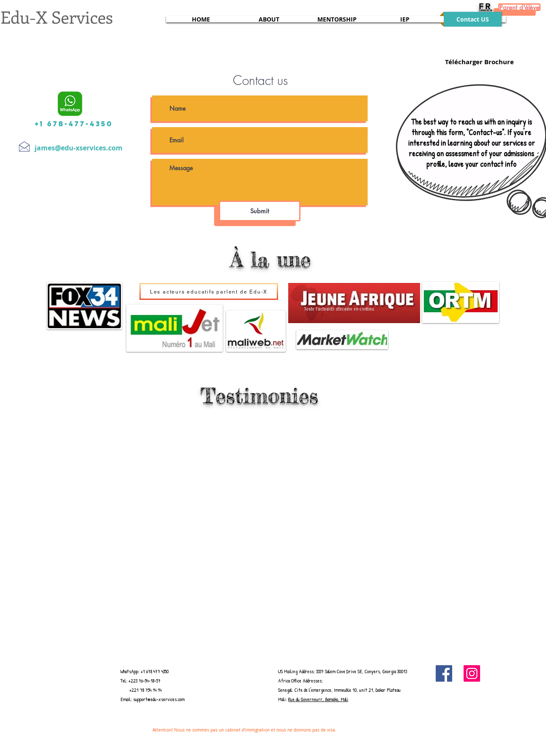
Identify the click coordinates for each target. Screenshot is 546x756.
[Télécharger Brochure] (479, 62)
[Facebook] (444, 673)
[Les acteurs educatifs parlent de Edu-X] (209, 291)
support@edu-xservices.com (159, 699)
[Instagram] (472, 673)
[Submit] (260, 211)
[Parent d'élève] (519, 7)
